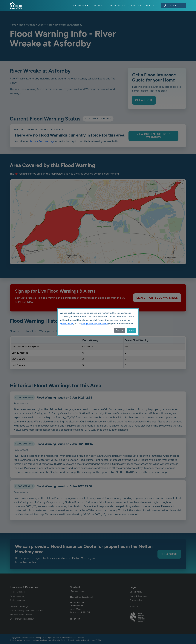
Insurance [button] (81, 6)
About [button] (136, 6)
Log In (150, 6)
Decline (120, 330)
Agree (131, 330)
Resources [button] (118, 6)
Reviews (99, 6)
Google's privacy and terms (94, 324)
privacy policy (67, 324)
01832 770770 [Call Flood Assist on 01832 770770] (174, 6)
